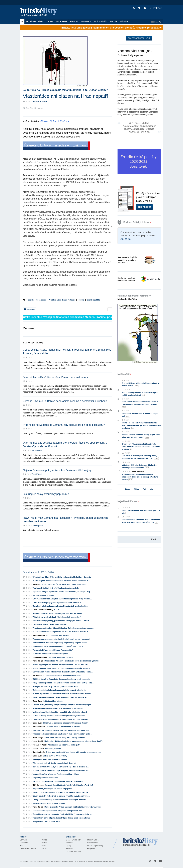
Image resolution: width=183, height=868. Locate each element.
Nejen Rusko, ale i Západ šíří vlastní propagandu (53, 789)
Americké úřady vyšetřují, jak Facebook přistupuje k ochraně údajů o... (62, 621)
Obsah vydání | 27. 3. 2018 (38, 572)
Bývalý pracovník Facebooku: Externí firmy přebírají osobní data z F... (61, 792)
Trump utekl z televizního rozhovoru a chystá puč (140, 415)
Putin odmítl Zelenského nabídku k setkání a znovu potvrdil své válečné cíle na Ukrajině (140, 404)
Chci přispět (144, 207)
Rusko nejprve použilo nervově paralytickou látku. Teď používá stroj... (61, 665)
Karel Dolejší (37, 450)
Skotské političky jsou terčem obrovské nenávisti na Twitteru (58, 781)
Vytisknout (30, 309)
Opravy (69, 846)
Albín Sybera (38, 526)
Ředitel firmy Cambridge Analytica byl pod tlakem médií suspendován (61, 818)
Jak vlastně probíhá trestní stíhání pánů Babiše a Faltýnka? (69, 785)
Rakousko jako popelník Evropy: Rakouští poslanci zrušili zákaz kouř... (62, 730)
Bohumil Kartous (40, 657)
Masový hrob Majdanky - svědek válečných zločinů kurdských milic (72, 661)
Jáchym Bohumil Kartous (55, 121)
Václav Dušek (38, 749)
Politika (44, 843)
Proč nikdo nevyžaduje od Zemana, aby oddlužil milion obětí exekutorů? (64, 425)
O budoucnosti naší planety (57, 635)
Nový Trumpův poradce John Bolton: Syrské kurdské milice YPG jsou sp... (63, 683)
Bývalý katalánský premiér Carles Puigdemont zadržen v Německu (60, 697)
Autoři (114, 22)
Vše (152, 489)
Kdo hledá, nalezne (53, 749)
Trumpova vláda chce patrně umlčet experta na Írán (141, 512)
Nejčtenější (100, 22)
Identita (81, 300)
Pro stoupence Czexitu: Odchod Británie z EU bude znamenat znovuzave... (63, 628)
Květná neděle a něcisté (53, 701)
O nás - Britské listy (73, 840)
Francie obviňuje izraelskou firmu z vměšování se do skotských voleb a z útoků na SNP (141, 521)
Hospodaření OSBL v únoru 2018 (46, 822)
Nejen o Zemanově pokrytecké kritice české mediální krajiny (57, 470)
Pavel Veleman (138, 472)
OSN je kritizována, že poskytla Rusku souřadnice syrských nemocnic (61, 679)
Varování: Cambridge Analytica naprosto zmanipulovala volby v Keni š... (62, 599)
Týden (128, 489)
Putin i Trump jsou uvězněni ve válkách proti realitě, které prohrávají (140, 394)
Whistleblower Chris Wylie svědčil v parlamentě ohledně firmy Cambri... (62, 577)
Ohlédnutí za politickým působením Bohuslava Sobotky (66, 723)
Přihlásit (155, 8)
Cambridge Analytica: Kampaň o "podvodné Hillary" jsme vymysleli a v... (62, 814)
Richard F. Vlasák (40, 102)
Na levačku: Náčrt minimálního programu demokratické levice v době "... (74, 741)
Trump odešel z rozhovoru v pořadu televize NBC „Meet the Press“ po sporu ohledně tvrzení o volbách (141, 426)
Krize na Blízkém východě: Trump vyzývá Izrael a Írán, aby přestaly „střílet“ (141, 436)
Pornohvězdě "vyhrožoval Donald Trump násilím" (53, 650)
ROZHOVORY (61, 22)
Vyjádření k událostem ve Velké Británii (49, 803)
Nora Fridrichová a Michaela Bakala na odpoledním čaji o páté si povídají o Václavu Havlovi (140, 477)
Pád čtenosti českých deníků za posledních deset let (54, 763)
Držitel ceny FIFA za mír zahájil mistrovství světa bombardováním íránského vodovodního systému (141, 447)
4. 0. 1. (57, 610)
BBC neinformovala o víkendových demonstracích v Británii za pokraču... (63, 672)
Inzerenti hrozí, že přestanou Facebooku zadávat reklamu (56, 774)
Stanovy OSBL (93, 840)
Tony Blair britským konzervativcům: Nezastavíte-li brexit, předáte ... (61, 606)
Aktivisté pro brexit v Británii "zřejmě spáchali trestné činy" (57, 617)
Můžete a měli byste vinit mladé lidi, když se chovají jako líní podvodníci (140, 467)
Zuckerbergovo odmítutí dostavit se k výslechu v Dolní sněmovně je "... (62, 581)
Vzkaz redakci (93, 843)
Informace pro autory (95, 846)
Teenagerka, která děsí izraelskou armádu (50, 759)
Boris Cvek (37, 701)
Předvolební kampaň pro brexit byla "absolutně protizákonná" (58, 708)
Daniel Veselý (37, 474)
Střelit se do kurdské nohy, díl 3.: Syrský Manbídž (65, 738)
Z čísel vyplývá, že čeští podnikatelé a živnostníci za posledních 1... (73, 752)
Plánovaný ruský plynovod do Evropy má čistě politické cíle (57, 811)
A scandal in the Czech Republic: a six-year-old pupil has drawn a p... (61, 632)
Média (44, 846)
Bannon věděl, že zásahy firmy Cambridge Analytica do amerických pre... (63, 705)
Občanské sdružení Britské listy (48, 861)
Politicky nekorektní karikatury (134, 297)
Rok (145, 489)
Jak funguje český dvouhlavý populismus (46, 494)
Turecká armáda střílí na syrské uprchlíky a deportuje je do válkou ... (61, 767)
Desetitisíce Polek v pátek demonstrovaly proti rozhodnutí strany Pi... (61, 719)
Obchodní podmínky (73, 851)
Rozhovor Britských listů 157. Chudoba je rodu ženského (56, 588)
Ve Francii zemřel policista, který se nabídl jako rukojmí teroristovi (60, 712)
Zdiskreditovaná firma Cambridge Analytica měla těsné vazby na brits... (62, 770)
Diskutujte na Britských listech (60, 657)
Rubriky (86, 22)
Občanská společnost (28, 848)
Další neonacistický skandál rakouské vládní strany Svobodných (59, 690)
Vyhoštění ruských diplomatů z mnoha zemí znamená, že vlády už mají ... (62, 592)
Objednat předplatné (139, 38)
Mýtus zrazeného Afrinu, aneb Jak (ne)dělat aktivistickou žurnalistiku (72, 807)
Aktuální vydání (35, 22)
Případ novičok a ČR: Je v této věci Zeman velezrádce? (64, 584)
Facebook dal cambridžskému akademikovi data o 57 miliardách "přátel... (63, 734)
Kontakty (69, 843)
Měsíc (137, 489)
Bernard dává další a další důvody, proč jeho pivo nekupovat (58, 614)
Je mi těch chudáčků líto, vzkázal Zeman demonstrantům (55, 377)
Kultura (23, 846)
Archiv (50, 22)
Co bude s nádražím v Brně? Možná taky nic (63, 676)
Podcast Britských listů (133, 222)
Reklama (69, 848)
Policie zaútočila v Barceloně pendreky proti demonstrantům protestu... (62, 668)
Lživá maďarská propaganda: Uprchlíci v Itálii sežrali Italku (57, 603)
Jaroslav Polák (39, 635)
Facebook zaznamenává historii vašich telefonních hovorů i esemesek (61, 639)
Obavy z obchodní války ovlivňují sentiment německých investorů (60, 800)
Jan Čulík (37, 584)
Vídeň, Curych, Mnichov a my (55, 756)
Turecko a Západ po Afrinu (44, 595)
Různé (44, 848)
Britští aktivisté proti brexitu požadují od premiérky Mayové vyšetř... (60, 643)
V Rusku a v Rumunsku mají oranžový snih (50, 654)
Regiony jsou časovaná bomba (45, 778)
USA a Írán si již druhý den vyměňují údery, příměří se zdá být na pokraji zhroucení (140, 457)
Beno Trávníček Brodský (43, 610)
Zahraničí (24, 840)
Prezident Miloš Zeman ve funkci (62, 300)
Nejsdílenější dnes (128, 501)
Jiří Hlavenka (38, 676)
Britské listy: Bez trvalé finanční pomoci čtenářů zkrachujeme (58, 646)
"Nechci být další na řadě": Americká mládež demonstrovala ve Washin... (63, 694)
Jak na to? (126, 239)
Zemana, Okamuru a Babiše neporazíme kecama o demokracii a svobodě (65, 401)
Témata (74, 22)
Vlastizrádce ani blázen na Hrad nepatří (64, 745)
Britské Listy (140, 842)
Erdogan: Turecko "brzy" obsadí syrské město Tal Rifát (55, 687)
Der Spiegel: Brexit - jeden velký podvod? (50, 624)
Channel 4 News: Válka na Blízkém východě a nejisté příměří (140, 385)
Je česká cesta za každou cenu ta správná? (64, 727)
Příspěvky (125, 22)
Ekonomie (24, 843)
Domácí (44, 840)
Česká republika (94, 300)
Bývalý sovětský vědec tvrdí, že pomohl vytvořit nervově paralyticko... (61, 796)
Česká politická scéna (37, 300)
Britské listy (40, 12)
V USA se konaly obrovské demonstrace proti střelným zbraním (59, 716)
